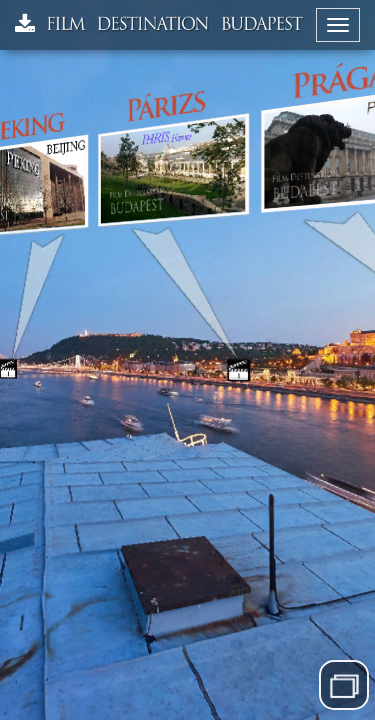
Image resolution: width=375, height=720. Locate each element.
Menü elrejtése (344, 684)
